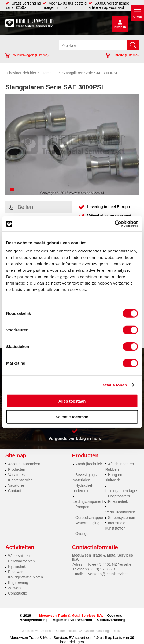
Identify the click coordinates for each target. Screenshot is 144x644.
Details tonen (114, 385)
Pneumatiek (118, 501)
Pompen (82, 507)
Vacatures (16, 475)
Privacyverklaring (33, 620)
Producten (17, 469)
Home (47, 73)
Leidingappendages (122, 491)
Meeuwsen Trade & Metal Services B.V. (71, 616)
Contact (14, 491)
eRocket (117, 631)
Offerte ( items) (122, 55)
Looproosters (119, 496)
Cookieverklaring (111, 620)
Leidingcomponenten (90, 501)
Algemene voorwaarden (73, 620)
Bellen (21, 207)
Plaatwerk (16, 572)
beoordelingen (72, 642)
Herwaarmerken (21, 561)
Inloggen (120, 27)
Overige (82, 534)
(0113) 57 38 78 (101, 569)
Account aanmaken (24, 464)
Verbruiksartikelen (120, 512)
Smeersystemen (122, 517)
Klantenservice (20, 480)
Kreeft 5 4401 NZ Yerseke (110, 564)
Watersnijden (19, 556)
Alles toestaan (72, 401)
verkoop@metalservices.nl (110, 574)
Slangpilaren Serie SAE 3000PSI (90, 73)
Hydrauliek (17, 566)
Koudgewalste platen (25, 577)
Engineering (18, 582)
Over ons (115, 616)
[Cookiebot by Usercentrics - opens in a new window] (114, 224)
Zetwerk (15, 588)
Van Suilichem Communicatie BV (58, 631)
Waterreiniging (87, 523)
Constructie (18, 593)
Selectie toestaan (72, 417)
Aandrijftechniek (89, 464)
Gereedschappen (90, 517)
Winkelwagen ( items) (27, 55)
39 (132, 638)
